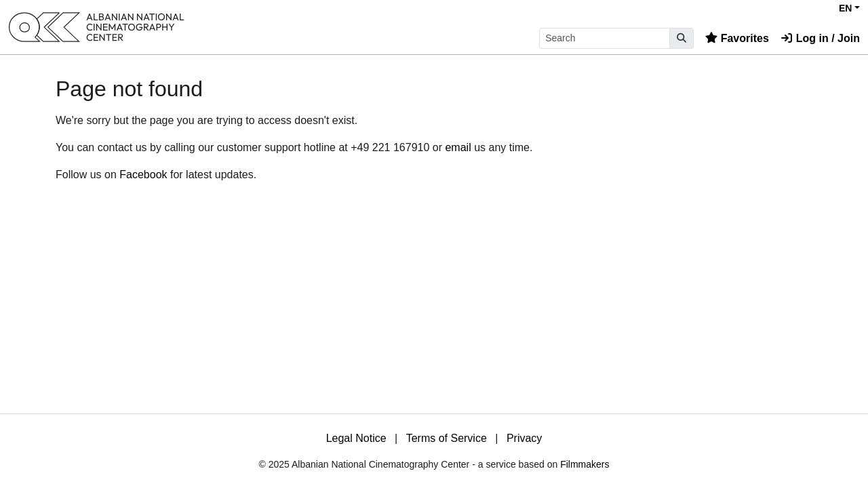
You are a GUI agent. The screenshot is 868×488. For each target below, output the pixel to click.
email (458, 147)
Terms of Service (447, 438)
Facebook (143, 175)
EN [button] (845, 8)
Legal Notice (356, 438)
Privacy (524, 438)
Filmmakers (585, 464)
